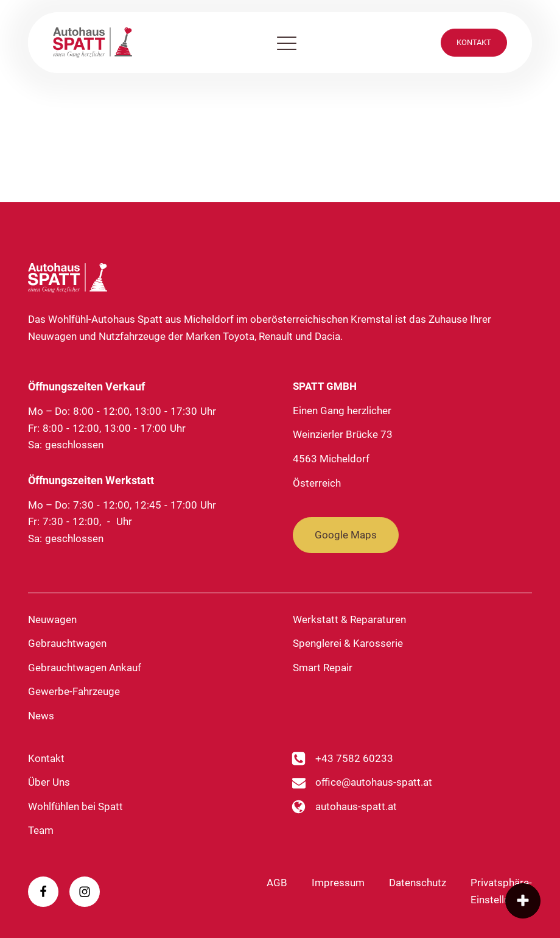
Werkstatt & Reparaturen (349, 619)
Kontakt (46, 758)
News (41, 716)
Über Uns (49, 782)
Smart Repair (323, 668)
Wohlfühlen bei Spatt (75, 806)
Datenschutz (418, 883)
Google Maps (346, 535)
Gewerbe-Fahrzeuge (74, 691)
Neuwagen (52, 619)
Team (41, 830)
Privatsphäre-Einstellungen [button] (501, 891)
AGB (277, 883)
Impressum (338, 883)
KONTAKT (474, 42)
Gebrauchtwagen (67, 643)
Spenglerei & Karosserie (348, 643)
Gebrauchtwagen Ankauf (85, 668)
